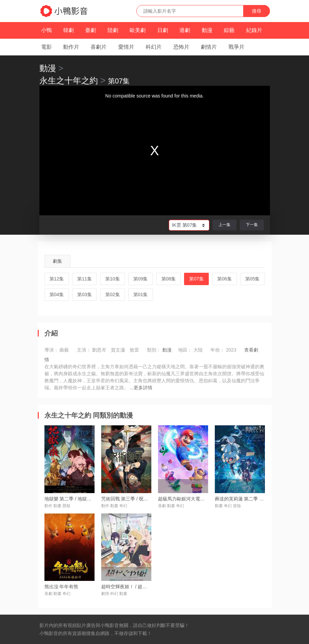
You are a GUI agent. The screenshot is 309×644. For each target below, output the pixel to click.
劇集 (57, 261)
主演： (84, 350)
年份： (217, 350)
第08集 (169, 279)
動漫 (207, 30)
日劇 (163, 30)
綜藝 (229, 30)
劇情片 (209, 47)
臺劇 (91, 30)
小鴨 (46, 30)
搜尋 (257, 11)
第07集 (196, 279)
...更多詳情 (141, 388)
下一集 (252, 225)
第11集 (85, 279)
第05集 (253, 279)
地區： (185, 350)
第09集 (141, 279)
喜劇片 (99, 47)
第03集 (85, 294)
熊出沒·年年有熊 (61, 587)
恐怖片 (181, 47)
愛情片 (126, 47)
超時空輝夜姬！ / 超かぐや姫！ (134, 587)
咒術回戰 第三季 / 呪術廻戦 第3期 (136, 499)
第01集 (141, 294)
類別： (154, 350)
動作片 (71, 47)
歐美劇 (138, 30)
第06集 (224, 279)
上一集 (224, 225)
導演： (51, 350)
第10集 (113, 279)
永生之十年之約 (69, 80)
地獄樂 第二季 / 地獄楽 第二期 (76, 499)
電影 (46, 47)
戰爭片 (237, 47)
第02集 (113, 294)
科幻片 (154, 47)
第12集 (57, 279)
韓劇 (68, 30)
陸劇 (113, 30)
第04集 (57, 294)
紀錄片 (254, 30)
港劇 (185, 30)
